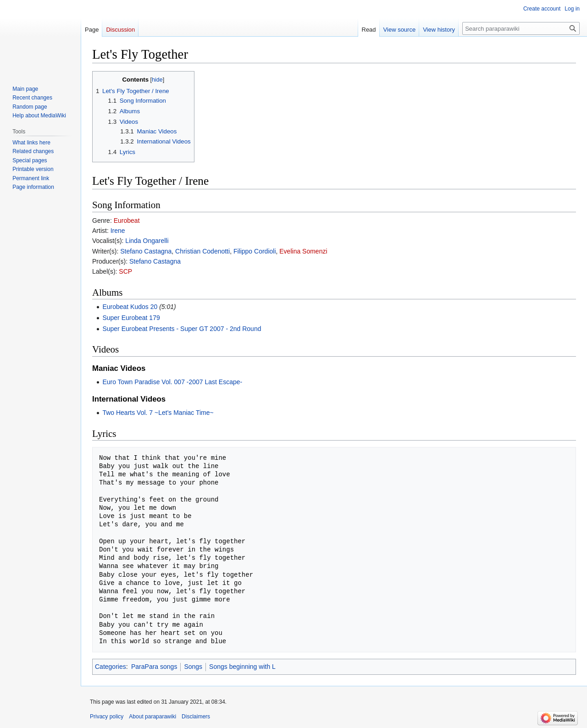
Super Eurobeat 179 (131, 318)
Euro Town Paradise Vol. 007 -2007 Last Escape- (172, 382)
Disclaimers (196, 717)
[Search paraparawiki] (521, 28)
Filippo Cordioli (255, 251)
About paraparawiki (152, 717)
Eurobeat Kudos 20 (130, 307)
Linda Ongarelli (147, 241)
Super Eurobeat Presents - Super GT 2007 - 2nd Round (182, 329)
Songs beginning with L (242, 667)
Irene (118, 231)
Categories (111, 667)
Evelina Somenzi (303, 251)
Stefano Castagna (146, 251)
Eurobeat (127, 221)
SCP (125, 271)
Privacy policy (107, 717)
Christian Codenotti (202, 251)
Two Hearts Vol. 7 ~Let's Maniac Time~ (158, 413)
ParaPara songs (154, 667)
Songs (193, 667)
